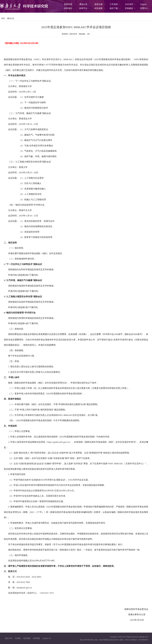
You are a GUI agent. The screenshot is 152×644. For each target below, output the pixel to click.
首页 (3, 18)
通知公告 (11, 18)
